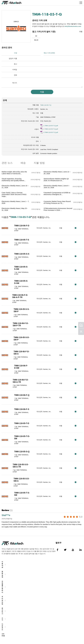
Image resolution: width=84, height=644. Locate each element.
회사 (15, 64)
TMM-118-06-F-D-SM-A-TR (21, 381)
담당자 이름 (13, 58)
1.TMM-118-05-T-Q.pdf (51, 126)
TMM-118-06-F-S (22, 409)
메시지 (15, 83)
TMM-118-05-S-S (22, 254)
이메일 (15, 70)
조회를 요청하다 (2, 587)
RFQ (76, 228)
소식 (2, 619)
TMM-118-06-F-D (22, 226)
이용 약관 (2, 565)
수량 (15, 53)
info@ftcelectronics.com (73, 26)
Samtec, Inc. (44, 109)
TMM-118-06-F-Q (22, 395)
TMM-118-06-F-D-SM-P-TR (21, 324)
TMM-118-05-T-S (22, 240)
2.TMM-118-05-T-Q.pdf (51, 129)
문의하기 (2, 611)
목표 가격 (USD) (49, 53)
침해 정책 (2, 574)
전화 (15, 75)
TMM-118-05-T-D (22, 423)
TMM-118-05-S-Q (22, 452)
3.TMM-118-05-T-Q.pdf (51, 132)
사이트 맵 (3, 635)
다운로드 (2, 627)
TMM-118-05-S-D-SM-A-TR (21, 466)
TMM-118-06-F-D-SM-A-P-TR (20, 296)
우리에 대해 (2, 600)
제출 (42, 92)
